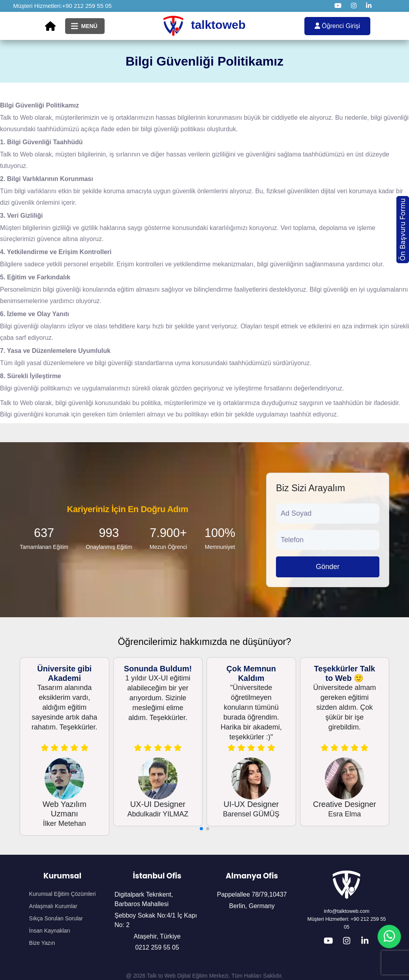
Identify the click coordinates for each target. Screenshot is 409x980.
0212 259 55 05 (157, 947)
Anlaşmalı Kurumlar (53, 906)
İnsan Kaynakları (50, 931)
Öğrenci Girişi (337, 26)
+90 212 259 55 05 (87, 6)
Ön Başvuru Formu (402, 230)
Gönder (328, 567)
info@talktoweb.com (346, 911)
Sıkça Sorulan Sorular (56, 918)
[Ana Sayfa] (50, 26)
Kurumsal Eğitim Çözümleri (63, 894)
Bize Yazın (42, 943)
